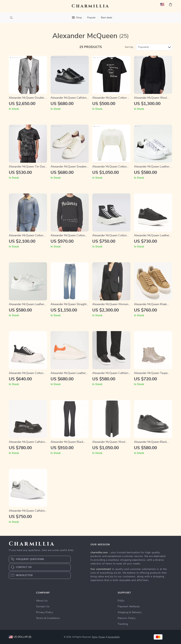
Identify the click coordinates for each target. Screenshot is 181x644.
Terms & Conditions (48, 618)
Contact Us (43, 607)
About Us (42, 601)
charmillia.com (99, 553)
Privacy (102, 637)
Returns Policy (127, 618)
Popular (91, 18)
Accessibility (114, 637)
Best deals (107, 18)
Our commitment (101, 569)
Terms (95, 637)
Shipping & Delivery (130, 612)
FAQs (121, 601)
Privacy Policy (45, 612)
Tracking (123, 624)
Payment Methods (129, 607)
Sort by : (130, 47)
